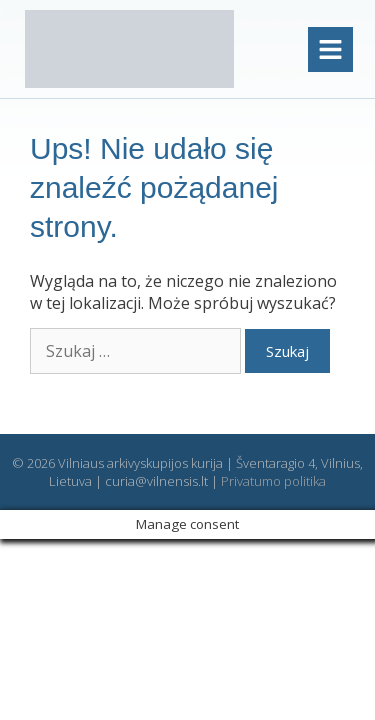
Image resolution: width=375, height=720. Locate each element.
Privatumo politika (273, 481)
